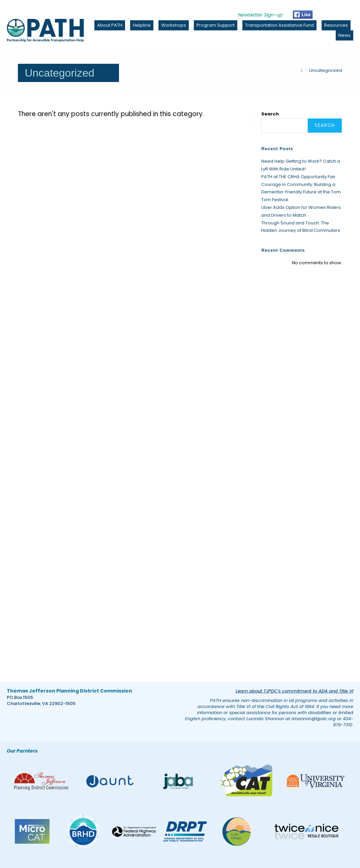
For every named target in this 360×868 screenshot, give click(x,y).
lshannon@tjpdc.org (314, 719)
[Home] (302, 70)
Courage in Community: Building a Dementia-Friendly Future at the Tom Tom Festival (301, 192)
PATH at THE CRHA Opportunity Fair (298, 177)
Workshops (174, 25)
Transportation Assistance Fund (279, 25)
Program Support (216, 25)
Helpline (142, 25)
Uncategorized (326, 70)
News (344, 35)
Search (270, 114)
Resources (336, 25)
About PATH (110, 25)
